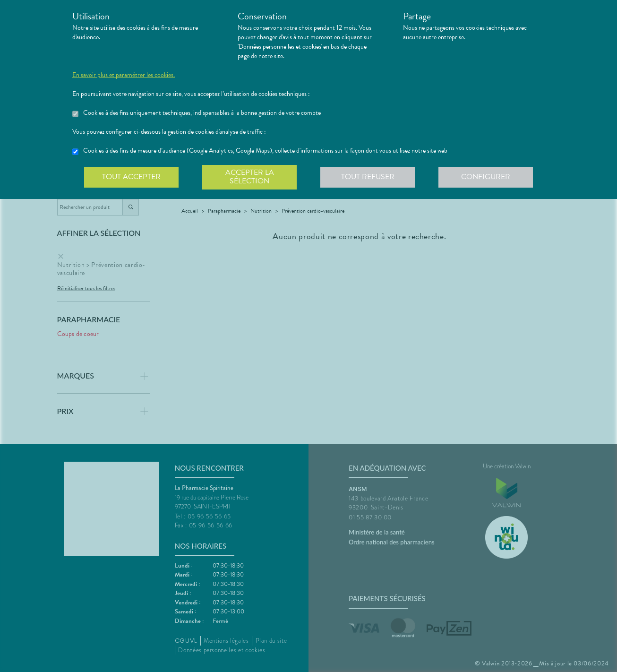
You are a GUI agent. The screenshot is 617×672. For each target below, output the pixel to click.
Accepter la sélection (250, 177)
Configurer (486, 177)
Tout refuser (368, 177)
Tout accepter (131, 177)
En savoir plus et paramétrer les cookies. (124, 75)
